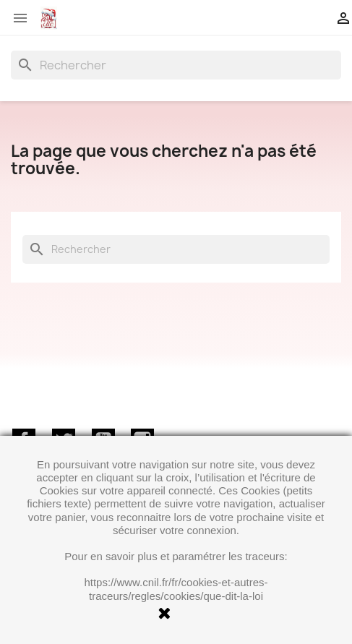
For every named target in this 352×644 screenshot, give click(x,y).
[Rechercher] (176, 65)
